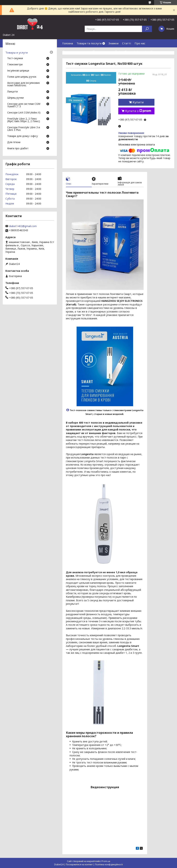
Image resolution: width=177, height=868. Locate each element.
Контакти (157, 51)
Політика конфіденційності (109, 864)
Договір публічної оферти (94, 60)
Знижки (114, 43)
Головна (68, 43)
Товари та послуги (89, 43)
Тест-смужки (15, 58)
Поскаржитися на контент (79, 864)
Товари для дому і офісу (22, 136)
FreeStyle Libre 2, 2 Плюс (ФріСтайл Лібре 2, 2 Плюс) (24, 120)
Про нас (140, 43)
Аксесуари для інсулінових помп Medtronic (23, 84)
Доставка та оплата (76, 51)
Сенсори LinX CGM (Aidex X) (24, 113)
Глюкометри (15, 65)
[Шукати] (147, 29)
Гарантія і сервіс (136, 51)
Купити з (138, 111)
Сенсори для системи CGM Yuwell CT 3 (24, 105)
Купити (138, 102)
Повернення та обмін (107, 51)
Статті (127, 43)
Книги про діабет (18, 149)
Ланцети (12, 92)
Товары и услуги (17, 52)
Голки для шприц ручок (22, 77)
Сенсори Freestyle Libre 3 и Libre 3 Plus (24, 129)
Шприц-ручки (15, 98)
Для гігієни (14, 142)
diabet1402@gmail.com (23, 226)
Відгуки (68, 60)
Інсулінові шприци (18, 71)
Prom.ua (106, 861)
